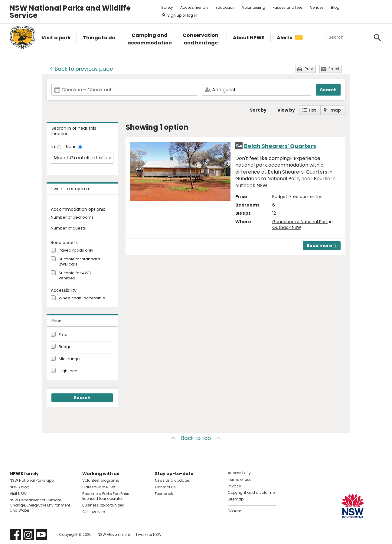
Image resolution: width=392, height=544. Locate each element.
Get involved (94, 512)
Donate (234, 511)
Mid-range (69, 359)
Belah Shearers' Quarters (280, 146)
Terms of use (240, 479)
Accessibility (239, 473)
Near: (72, 147)
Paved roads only (76, 251)
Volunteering (254, 7)
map (336, 110)
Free (63, 335)
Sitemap (236, 499)
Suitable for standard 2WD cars (79, 262)
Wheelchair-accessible (82, 298)
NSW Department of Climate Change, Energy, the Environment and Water (40, 505)
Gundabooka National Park (300, 222)
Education (225, 7)
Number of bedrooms (72, 218)
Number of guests (68, 228)
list (313, 110)
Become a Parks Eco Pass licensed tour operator (106, 496)
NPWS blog (20, 487)
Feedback (164, 494)
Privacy (234, 486)
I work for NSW (149, 534)
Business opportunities (103, 505)
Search (328, 90)
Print (309, 69)
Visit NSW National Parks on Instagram (28, 534)
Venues (317, 7)
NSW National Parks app (32, 480)
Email (334, 69)
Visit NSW (18, 494)
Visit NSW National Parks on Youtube (41, 534)
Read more (322, 246)
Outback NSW (287, 227)
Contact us (165, 487)
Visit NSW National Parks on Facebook (15, 534)
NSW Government (114, 534)
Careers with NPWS (99, 487)
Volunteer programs (101, 480)
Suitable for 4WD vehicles (75, 276)
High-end (68, 371)
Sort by (258, 110)
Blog (335, 7)
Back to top (196, 438)
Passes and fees (288, 7)
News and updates (172, 480)
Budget (66, 347)
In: (54, 147)
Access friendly (194, 7)
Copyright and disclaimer (252, 492)
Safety (167, 7)
